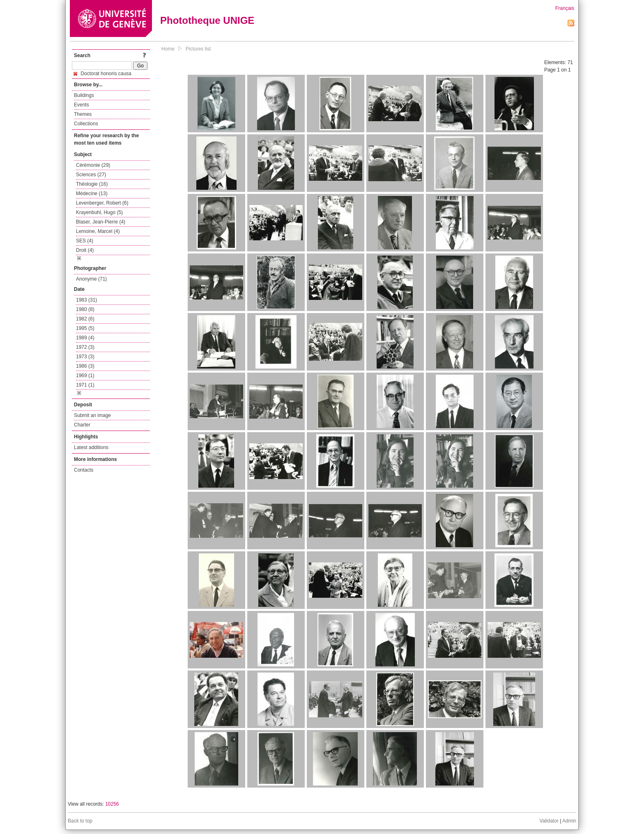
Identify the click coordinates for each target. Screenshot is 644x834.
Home (168, 49)
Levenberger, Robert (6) (102, 203)
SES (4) (85, 241)
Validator (549, 821)
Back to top (80, 821)
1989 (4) (85, 338)
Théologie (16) (92, 184)
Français (565, 8)
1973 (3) (85, 357)
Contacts (84, 470)
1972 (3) (85, 347)
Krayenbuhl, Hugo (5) (99, 212)
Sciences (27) (91, 175)
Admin (569, 821)
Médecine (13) (92, 194)
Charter (82, 425)
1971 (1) (85, 385)
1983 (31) (86, 300)
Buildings (84, 95)
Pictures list (198, 49)
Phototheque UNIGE (207, 20)
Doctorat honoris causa (102, 74)
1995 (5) (85, 328)
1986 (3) (85, 366)
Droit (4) (85, 250)
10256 (112, 804)
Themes (83, 114)
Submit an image (92, 415)
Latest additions (91, 447)
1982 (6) (85, 319)
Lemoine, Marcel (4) (98, 231)
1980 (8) (85, 309)
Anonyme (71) (91, 279)
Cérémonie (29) (93, 165)
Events (82, 105)
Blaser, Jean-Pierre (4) (101, 222)
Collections (86, 124)
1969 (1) (85, 376)
